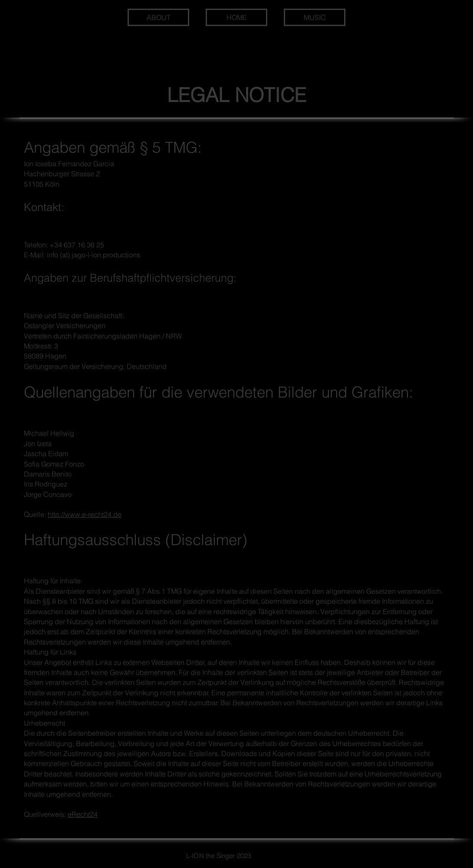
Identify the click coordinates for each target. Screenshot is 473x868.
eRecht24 (83, 814)
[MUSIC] (315, 17)
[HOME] (236, 17)
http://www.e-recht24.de (85, 514)
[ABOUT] (158, 17)
